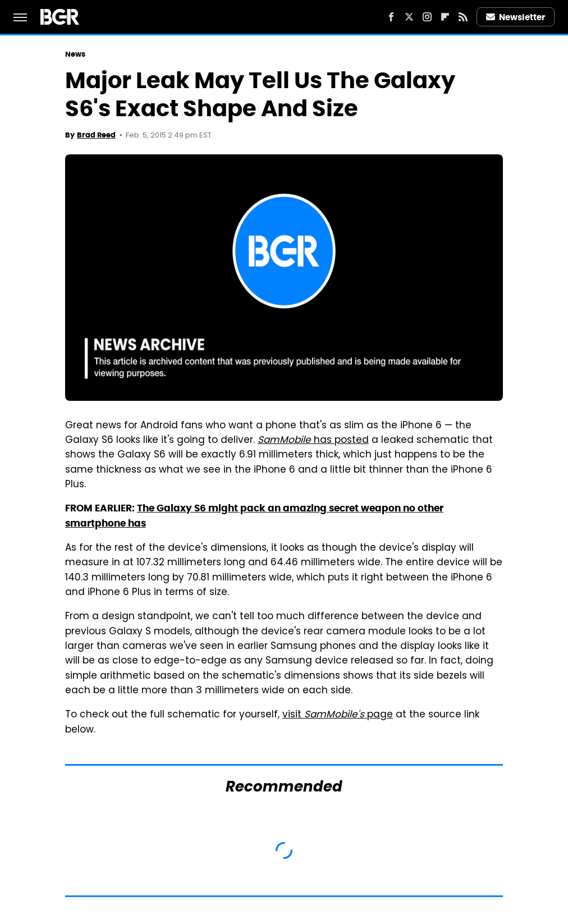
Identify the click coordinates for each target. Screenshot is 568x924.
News (75, 54)
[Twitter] (409, 17)
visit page (338, 715)
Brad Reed (96, 135)
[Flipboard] (445, 17)
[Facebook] (391, 17)
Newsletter (516, 17)
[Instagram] (427, 17)
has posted (313, 441)
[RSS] (463, 17)
